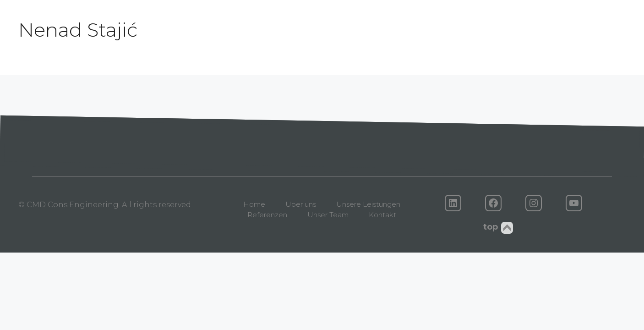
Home (254, 204)
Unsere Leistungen (368, 204)
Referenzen (267, 215)
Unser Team (328, 215)
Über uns (301, 204)
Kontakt (382, 215)
